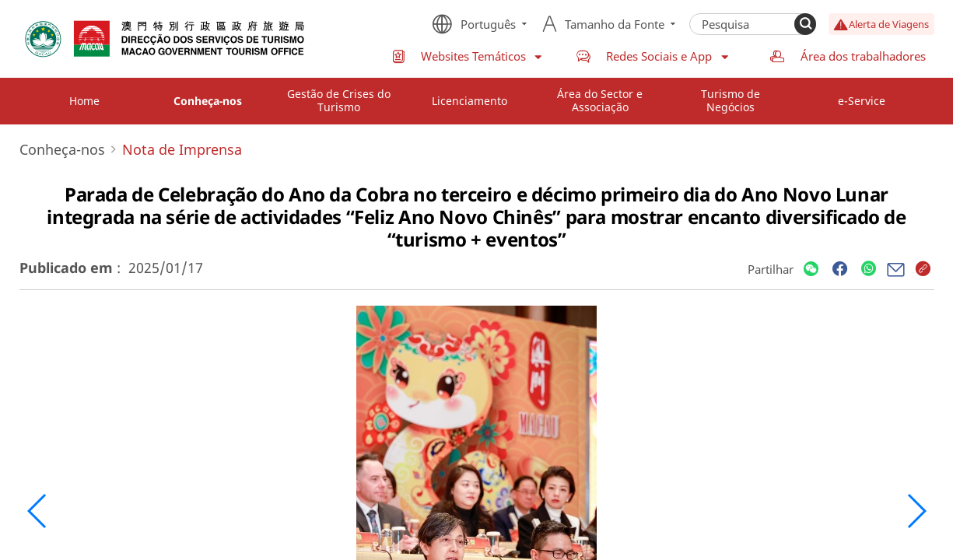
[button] (38, 511)
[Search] (805, 24)
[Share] (811, 269)
